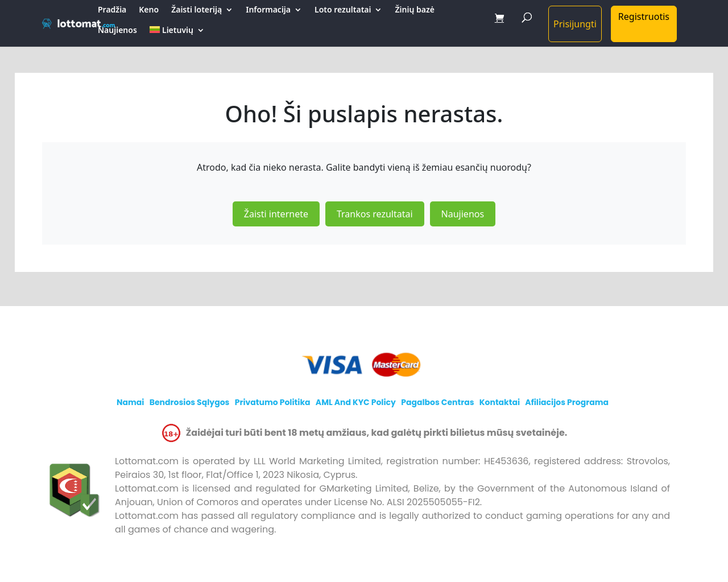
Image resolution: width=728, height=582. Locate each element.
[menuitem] (177, 36)
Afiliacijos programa (567, 402)
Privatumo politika (273, 402)
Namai (131, 402)
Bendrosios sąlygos (190, 402)
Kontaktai (500, 402)
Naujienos (117, 31)
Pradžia (112, 10)
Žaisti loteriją (197, 10)
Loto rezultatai (343, 10)
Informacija (268, 10)
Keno (149, 10)
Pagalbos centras (437, 402)
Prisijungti (575, 24)
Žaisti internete (276, 214)
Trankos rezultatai (375, 214)
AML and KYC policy (356, 402)
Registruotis (644, 16)
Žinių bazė (414, 10)
